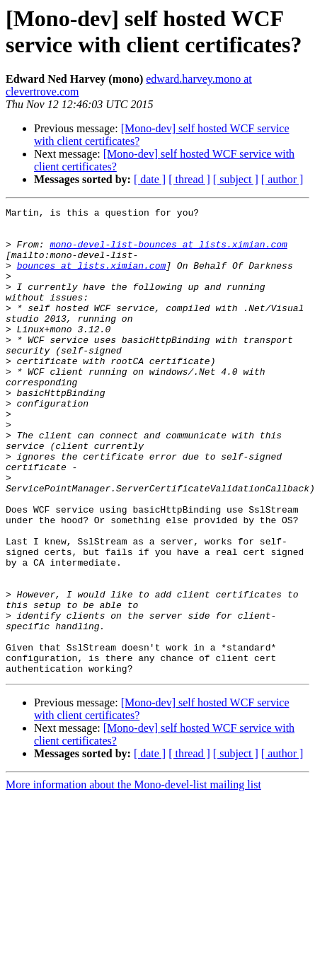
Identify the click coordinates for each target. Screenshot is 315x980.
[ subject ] (236, 179)
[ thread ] (189, 179)
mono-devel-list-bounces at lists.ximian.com (168, 252)
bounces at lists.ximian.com (92, 278)
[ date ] (150, 179)
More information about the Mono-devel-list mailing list (133, 878)
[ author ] (282, 179)
